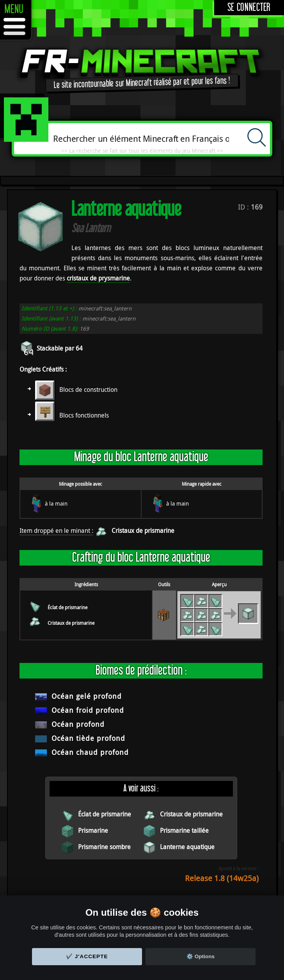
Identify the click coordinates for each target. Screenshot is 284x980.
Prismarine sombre (104, 847)
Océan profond (78, 724)
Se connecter (249, 8)
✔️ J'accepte (87, 956)
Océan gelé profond (87, 696)
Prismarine (93, 830)
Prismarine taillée (184, 830)
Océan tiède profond (88, 738)
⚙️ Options (201, 956)
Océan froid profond (88, 710)
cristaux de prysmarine (98, 278)
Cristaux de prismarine (143, 531)
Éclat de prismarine (67, 607)
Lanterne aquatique (187, 847)
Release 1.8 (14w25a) (222, 878)
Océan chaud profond (90, 752)
